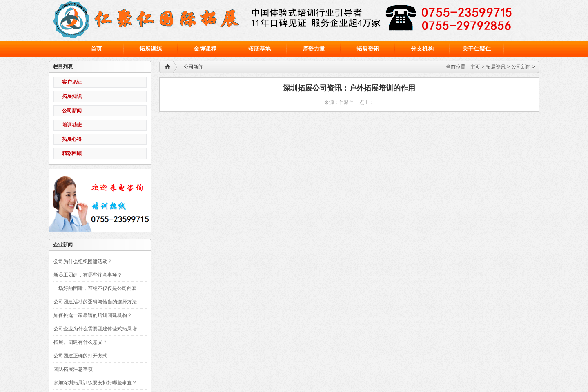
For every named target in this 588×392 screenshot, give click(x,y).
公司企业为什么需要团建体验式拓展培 (95, 329)
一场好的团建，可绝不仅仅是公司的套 (95, 288)
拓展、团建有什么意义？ (80, 342)
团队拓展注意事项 (73, 369)
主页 (475, 67)
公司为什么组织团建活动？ (83, 261)
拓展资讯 (496, 67)
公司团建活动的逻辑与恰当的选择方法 (95, 302)
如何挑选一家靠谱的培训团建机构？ (93, 315)
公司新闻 (521, 67)
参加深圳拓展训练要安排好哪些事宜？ (95, 383)
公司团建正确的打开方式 (80, 356)
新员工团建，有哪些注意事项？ (88, 275)
